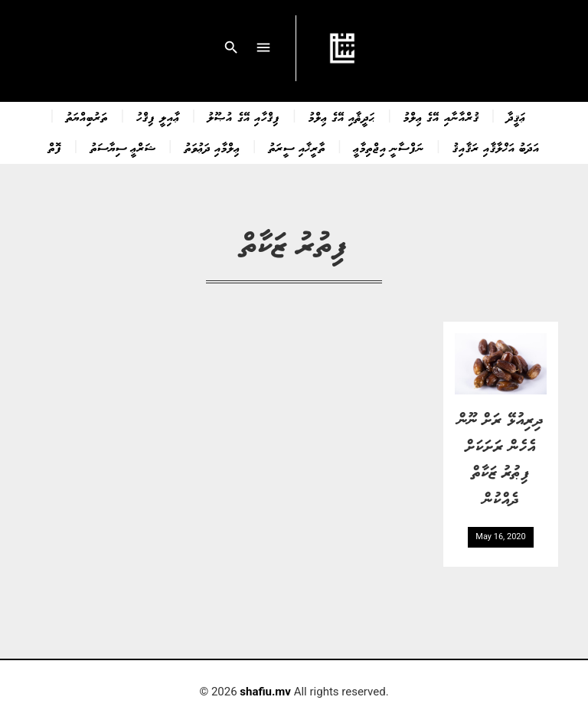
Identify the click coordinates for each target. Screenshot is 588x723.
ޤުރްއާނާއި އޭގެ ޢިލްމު (441, 116)
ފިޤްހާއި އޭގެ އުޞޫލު (243, 116)
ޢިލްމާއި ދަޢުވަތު (212, 147)
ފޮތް (55, 147)
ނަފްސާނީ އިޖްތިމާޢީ (389, 147)
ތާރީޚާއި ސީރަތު (297, 147)
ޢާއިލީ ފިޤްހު (158, 116)
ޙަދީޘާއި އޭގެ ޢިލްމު (342, 116)
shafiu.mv (265, 692)
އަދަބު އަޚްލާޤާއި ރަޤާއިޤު (496, 147)
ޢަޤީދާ (516, 116)
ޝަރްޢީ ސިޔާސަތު (123, 147)
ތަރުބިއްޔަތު (87, 116)
